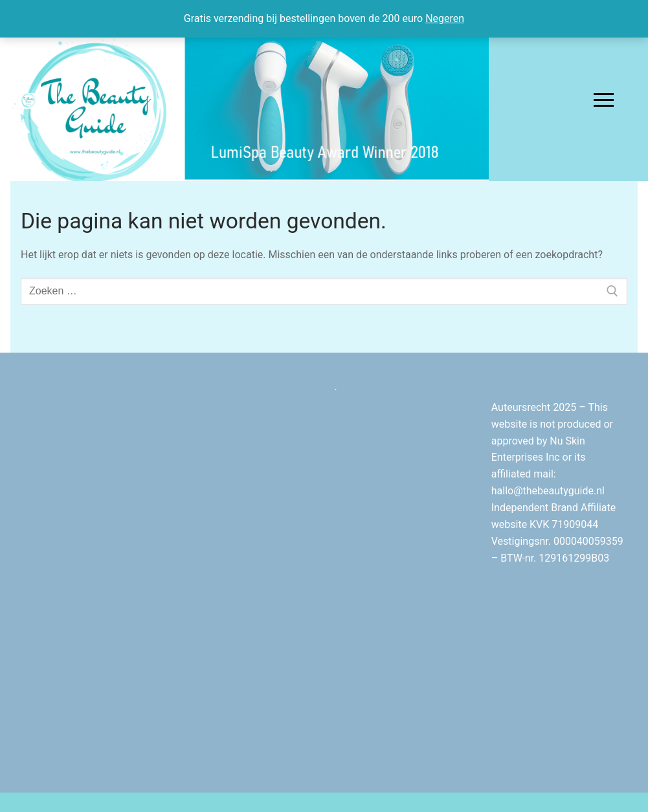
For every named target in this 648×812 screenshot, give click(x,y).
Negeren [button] (445, 18)
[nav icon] (604, 100)
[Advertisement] (245, 573)
